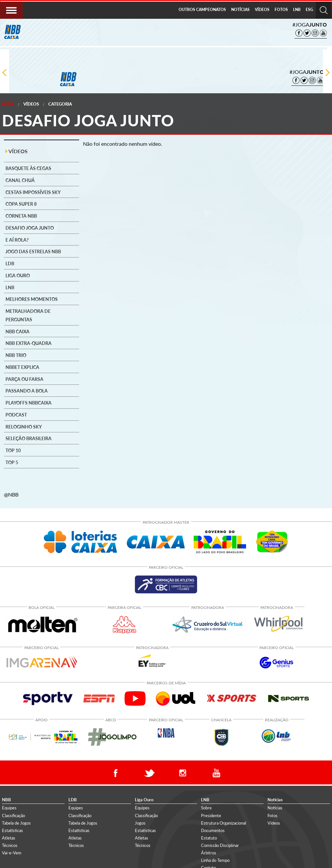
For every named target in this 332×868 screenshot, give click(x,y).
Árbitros (209, 853)
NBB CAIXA (18, 332)
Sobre (206, 808)
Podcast (16, 415)
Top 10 (13, 451)
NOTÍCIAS (240, 10)
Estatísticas (12, 830)
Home (8, 104)
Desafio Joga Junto (30, 228)
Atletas (9, 838)
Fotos (273, 816)
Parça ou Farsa (24, 379)
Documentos (213, 830)
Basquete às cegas (28, 168)
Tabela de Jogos (16, 823)
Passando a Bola (27, 391)
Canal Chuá (20, 180)
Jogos (140, 823)
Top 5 (12, 463)
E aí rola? (17, 240)
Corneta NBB (21, 216)
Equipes (9, 808)
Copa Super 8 (21, 204)
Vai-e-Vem (12, 853)
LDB (10, 264)
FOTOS (281, 10)
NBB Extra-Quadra (29, 343)
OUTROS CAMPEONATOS (202, 10)
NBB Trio (16, 355)
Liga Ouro (18, 276)
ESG (309, 10)
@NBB (11, 494)
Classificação (13, 816)
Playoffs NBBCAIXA (29, 403)
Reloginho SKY (24, 427)
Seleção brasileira (29, 439)
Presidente (211, 816)
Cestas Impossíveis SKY (33, 192)
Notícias (275, 808)
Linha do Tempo (215, 860)
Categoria (60, 104)
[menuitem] (202, 10)
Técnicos (10, 845)
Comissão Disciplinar (220, 845)
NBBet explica (22, 367)
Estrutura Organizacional (224, 823)
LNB (297, 10)
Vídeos (31, 104)
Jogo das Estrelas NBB (33, 252)
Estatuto (209, 838)
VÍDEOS (262, 10)
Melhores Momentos (32, 299)
